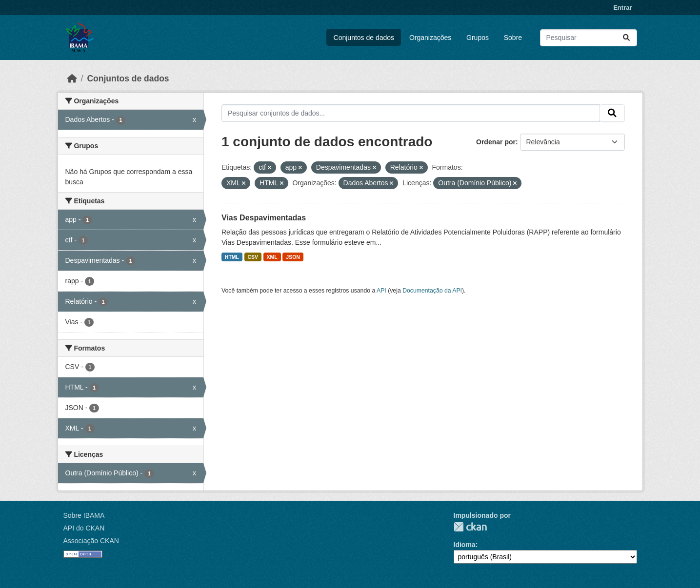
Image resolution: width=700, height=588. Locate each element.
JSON (293, 257)
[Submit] (626, 38)
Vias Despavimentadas (264, 218)
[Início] (72, 78)
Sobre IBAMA (84, 515)
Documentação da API (432, 291)
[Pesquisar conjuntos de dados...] (589, 38)
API (381, 291)
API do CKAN (84, 528)
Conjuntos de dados (364, 38)
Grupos (478, 38)
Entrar (622, 8)
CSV (253, 257)
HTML (232, 257)
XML (272, 257)
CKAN (470, 527)
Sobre (513, 38)
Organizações (430, 38)
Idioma (465, 545)
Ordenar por (496, 142)
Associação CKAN (91, 541)
